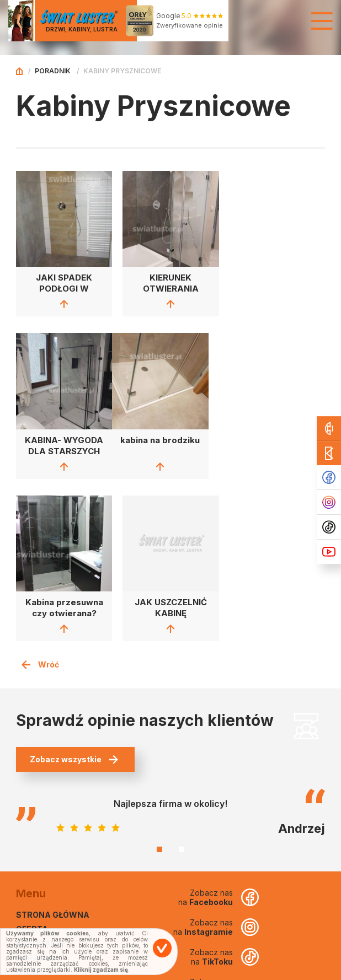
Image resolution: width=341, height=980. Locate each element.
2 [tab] (182, 686)
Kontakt (36, 823)
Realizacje (41, 780)
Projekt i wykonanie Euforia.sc (279, 971)
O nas (29, 809)
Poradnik (53, 71)
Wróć (40, 501)
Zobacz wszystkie (74, 596)
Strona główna (53, 752)
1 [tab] (159, 686)
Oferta (32, 766)
